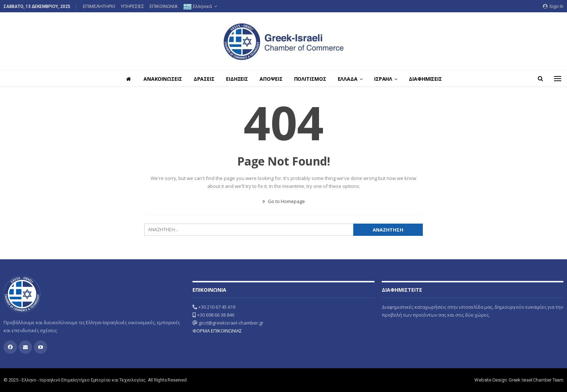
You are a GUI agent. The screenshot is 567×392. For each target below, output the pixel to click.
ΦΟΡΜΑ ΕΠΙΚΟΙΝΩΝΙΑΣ (217, 331)
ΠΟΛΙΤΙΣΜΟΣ (311, 79)
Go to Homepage (284, 201)
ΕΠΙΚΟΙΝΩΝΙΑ (164, 6)
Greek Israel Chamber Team (536, 380)
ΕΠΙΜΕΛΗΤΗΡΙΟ (99, 6)
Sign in (553, 6)
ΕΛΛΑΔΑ (350, 79)
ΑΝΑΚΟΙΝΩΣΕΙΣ (160, 79)
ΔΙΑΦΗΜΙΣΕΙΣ (430, 79)
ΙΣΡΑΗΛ (386, 79)
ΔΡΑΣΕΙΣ (202, 79)
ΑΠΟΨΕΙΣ (271, 79)
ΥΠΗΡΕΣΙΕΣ (132, 6)
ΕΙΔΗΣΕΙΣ (236, 79)
